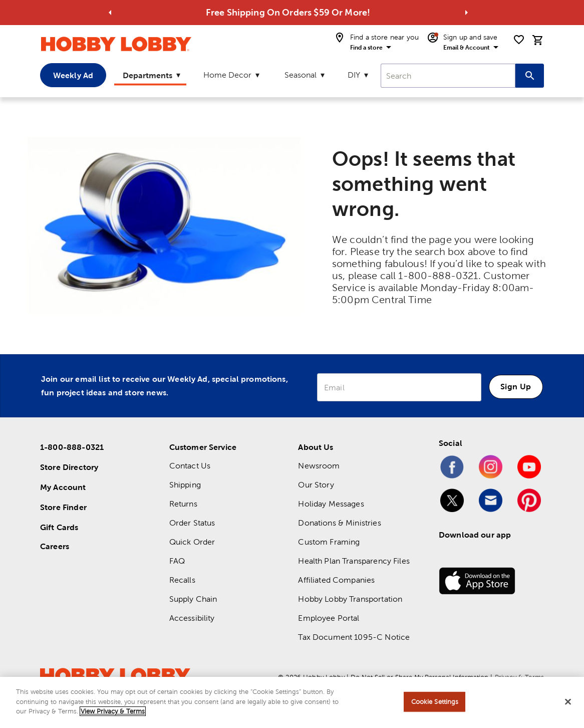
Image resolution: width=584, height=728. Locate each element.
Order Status (192, 523)
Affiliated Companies (336, 580)
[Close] (568, 702)
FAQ (177, 561)
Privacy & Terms (519, 677)
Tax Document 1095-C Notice (354, 637)
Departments (148, 75)
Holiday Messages (331, 504)
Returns (183, 504)
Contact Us (190, 466)
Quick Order (192, 542)
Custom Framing (329, 542)
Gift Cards (59, 527)
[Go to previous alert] (110, 13)
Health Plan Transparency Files (354, 561)
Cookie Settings (435, 703)
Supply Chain (193, 599)
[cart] (538, 40)
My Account (63, 487)
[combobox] (448, 76)
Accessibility (192, 618)
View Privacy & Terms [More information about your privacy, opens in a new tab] (113, 712)
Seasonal (301, 75)
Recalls (182, 580)
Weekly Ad (73, 75)
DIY (354, 75)
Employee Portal (329, 618)
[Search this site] (530, 76)
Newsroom (319, 466)
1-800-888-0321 (72, 447)
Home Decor (227, 75)
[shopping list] (519, 40)
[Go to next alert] (466, 13)
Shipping (185, 485)
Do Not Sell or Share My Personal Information (419, 677)
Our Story (316, 485)
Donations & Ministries (339, 523)
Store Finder (63, 507)
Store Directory (69, 467)
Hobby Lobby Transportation (350, 599)
